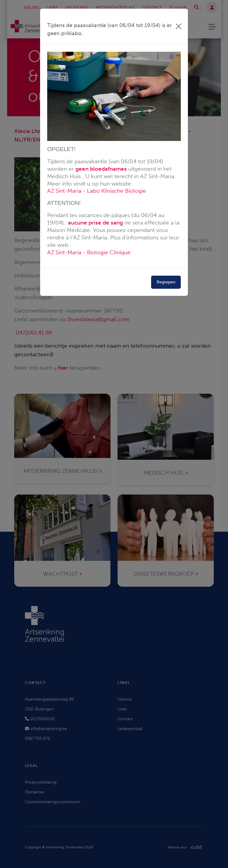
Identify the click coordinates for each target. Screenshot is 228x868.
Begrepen (166, 282)
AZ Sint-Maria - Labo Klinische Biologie (97, 191)
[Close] (179, 26)
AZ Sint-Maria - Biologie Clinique (89, 252)
